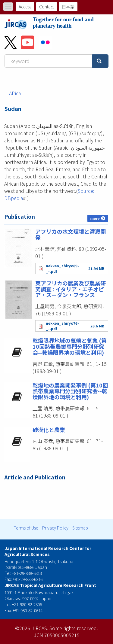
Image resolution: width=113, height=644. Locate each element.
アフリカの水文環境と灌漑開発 (71, 234)
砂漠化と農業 (49, 430)
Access (25, 7)
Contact (47, 7)
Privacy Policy (55, 528)
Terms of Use (26, 528)
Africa (15, 93)
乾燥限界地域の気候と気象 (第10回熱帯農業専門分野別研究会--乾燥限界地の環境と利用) (70, 346)
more (95, 218)
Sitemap (80, 528)
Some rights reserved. (74, 628)
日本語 (68, 7)
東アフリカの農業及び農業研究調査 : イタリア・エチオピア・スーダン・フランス (71, 289)
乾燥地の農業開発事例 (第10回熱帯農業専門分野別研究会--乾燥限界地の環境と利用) (70, 391)
